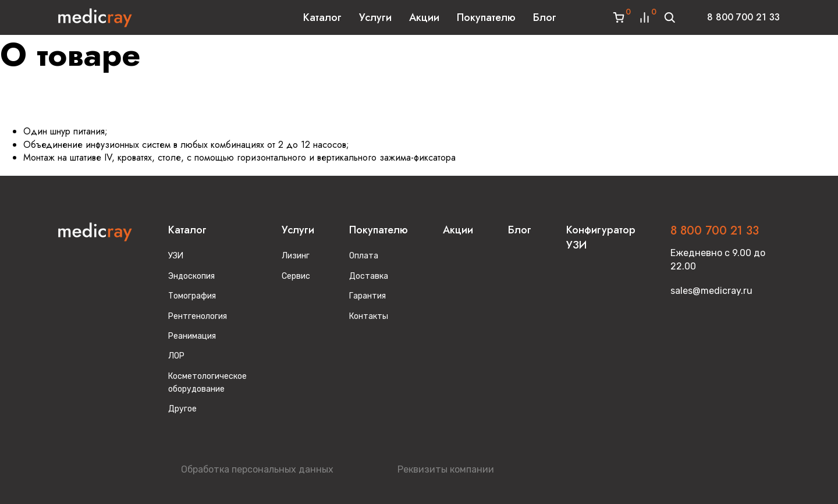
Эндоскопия (191, 276)
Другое (182, 409)
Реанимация (192, 336)
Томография (192, 296)
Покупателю (486, 17)
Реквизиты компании (446, 469)
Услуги (375, 17)
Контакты (369, 316)
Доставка (369, 276)
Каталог (322, 17)
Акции (424, 17)
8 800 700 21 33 (743, 17)
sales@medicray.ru (711, 291)
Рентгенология (198, 316)
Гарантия (367, 296)
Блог (545, 17)
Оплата (364, 256)
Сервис (296, 276)
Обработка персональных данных (257, 469)
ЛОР (176, 356)
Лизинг (296, 256)
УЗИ (176, 256)
